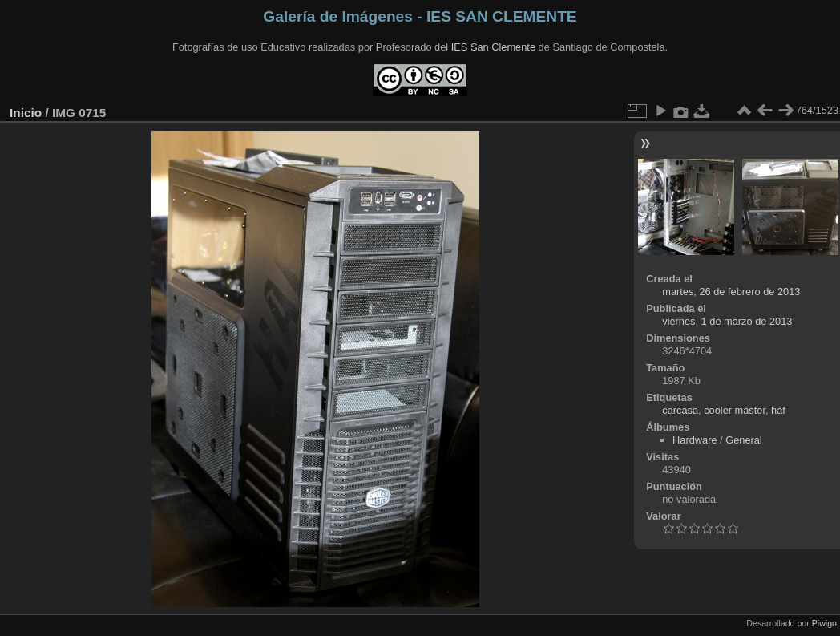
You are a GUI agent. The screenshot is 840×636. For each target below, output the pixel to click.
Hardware (695, 440)
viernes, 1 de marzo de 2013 (727, 321)
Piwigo (824, 623)
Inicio (26, 113)
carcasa (680, 410)
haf (778, 410)
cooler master (735, 410)
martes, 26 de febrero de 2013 (731, 292)
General (744, 440)
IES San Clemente (493, 47)
